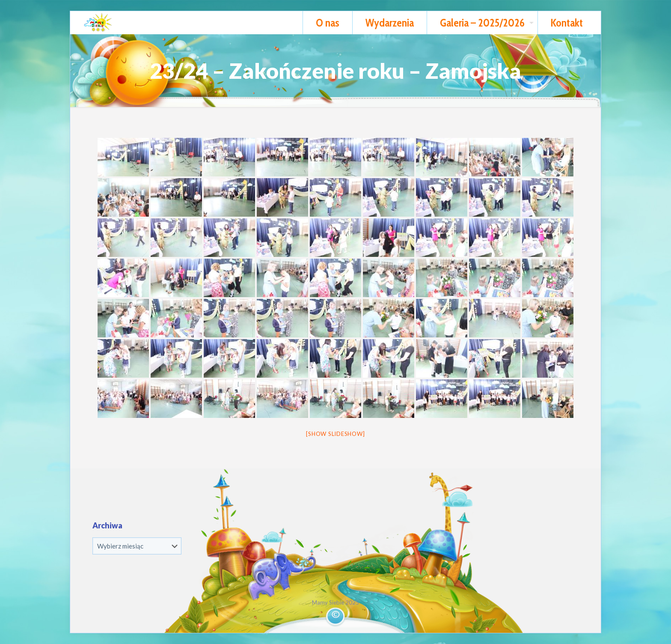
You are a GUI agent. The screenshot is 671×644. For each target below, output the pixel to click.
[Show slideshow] (335, 434)
